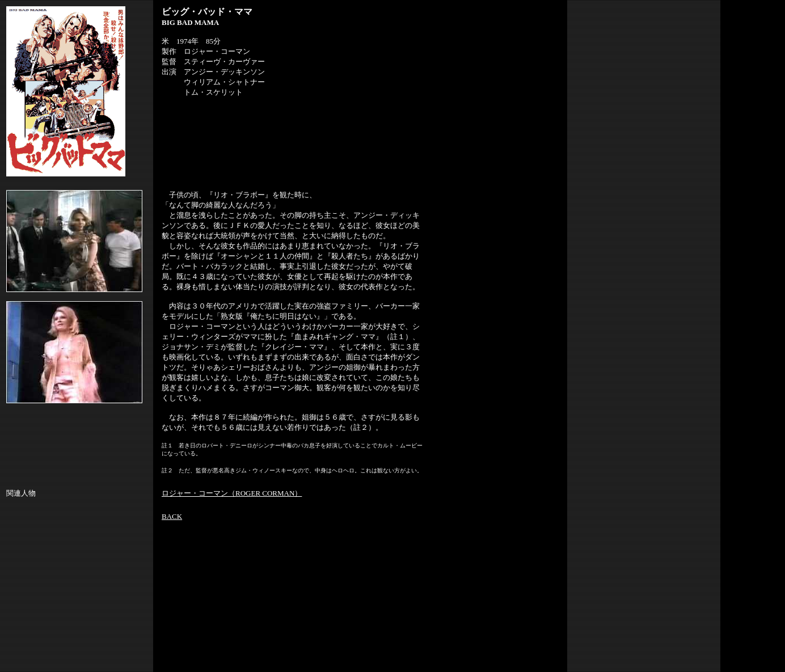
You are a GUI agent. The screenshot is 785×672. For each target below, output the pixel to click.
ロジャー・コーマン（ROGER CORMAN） (232, 493)
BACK (172, 516)
